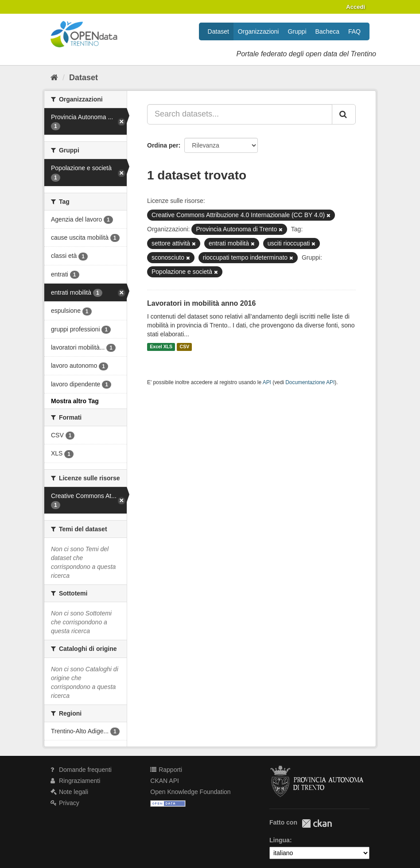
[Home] (54, 78)
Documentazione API (310, 382)
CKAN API (165, 781)
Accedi (356, 7)
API (267, 382)
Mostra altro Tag (75, 401)
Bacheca (327, 31)
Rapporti (166, 770)
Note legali (69, 792)
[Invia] (344, 114)
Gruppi (297, 31)
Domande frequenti (81, 770)
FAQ (354, 31)
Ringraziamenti (75, 781)
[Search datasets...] (240, 114)
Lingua (280, 840)
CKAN (317, 823)
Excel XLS (161, 347)
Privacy (65, 803)
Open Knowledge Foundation (190, 792)
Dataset (218, 31)
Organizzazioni (259, 31)
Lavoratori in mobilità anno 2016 (201, 303)
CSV (185, 347)
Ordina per (163, 145)
